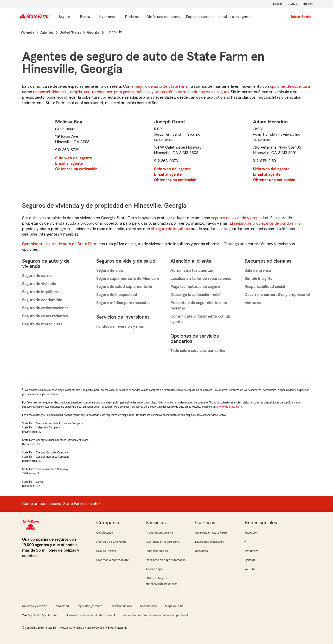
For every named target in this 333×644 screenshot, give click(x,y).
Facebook (251, 533)
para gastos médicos (132, 92)
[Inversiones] (108, 17)
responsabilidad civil (51, 92)
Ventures (253, 303)
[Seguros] (65, 17)
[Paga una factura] (199, 17)
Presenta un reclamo (159, 533)
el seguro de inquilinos (170, 229)
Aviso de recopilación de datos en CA (91, 615)
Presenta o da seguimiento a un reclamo (199, 305)
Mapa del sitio (174, 606)
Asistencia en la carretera (163, 542)
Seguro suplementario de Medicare (128, 279)
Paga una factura (157, 551)
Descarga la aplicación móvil (196, 295)
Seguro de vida (110, 270)
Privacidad (62, 606)
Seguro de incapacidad (117, 295)
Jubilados (201, 551)
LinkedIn (250, 560)
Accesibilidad (148, 606)
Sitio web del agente (73, 158)
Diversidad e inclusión (209, 542)
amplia (76, 92)
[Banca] (85, 17)
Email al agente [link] (69, 163)
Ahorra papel (154, 569)
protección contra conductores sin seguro (192, 92)
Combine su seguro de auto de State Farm (60, 244)
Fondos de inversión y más (120, 326)
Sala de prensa (258, 270)
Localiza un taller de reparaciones (201, 279)
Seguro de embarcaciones (45, 308)
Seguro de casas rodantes (45, 316)
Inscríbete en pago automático (166, 560)
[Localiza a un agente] (235, 17)
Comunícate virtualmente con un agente (200, 319)
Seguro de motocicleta (42, 324)
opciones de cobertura (290, 86)
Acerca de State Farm (111, 542)
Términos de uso (121, 606)
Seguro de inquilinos (40, 292)
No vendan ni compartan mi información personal (155, 615)
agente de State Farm (229, 407)
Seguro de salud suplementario (124, 287)
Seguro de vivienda (39, 284)
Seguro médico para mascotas (123, 303)
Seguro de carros (37, 276)
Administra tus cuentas (192, 270)
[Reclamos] (133, 17)
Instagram (251, 551)
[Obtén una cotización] (163, 17)
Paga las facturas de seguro (195, 287)
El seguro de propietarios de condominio (265, 223)
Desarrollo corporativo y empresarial (277, 295)
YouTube (250, 569)
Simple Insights (258, 279)
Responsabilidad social (265, 287)
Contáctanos (105, 533)
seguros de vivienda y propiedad (240, 218)
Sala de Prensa (106, 551)
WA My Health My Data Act (40, 615)
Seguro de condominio (42, 300)
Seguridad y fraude (89, 606)
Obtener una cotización (76, 169)
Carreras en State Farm (211, 533)
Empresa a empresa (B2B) (114, 560)
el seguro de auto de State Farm (160, 86)
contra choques (98, 92)
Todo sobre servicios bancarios (198, 351)
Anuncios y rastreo (35, 606)
